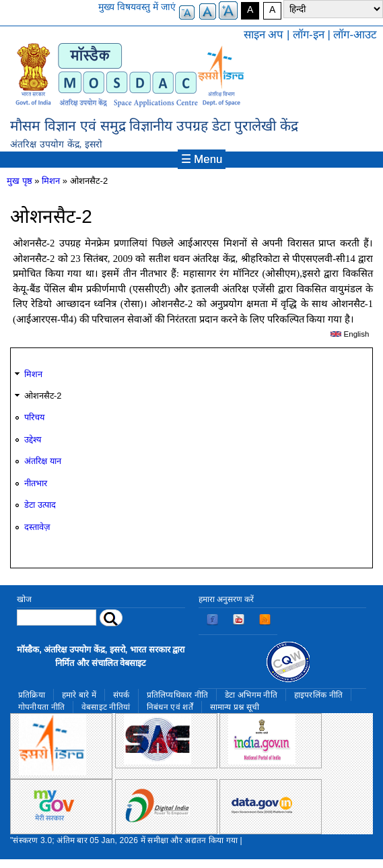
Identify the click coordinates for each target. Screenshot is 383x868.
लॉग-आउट (355, 35)
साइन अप (264, 35)
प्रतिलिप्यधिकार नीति (178, 695)
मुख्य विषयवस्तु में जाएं (137, 7)
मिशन (51, 181)
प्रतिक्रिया (32, 695)
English (350, 334)
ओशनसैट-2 (43, 396)
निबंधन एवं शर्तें (170, 707)
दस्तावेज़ (37, 527)
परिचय (34, 417)
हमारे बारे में (79, 695)
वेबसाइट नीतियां (106, 707)
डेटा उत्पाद (40, 505)
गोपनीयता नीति (41, 707)
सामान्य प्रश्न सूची (235, 707)
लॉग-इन (309, 35)
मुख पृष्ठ (20, 181)
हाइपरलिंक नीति (318, 695)
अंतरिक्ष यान (43, 461)
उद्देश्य (33, 439)
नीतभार (36, 483)
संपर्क (121, 695)
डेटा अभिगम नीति (251, 695)
